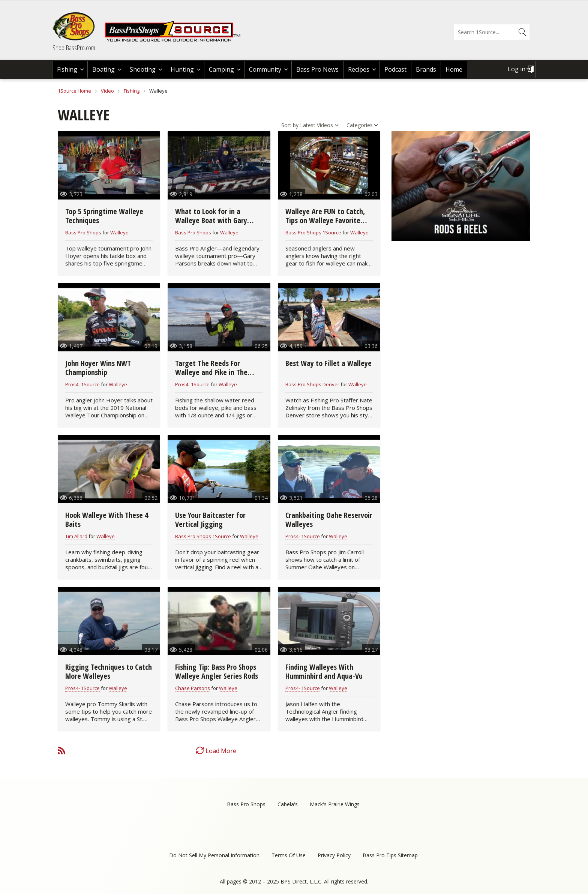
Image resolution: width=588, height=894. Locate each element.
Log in (517, 69)
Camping (221, 69)
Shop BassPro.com (74, 48)
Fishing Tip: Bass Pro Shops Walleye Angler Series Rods (217, 671)
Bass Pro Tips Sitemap (390, 855)
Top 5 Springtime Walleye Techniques (104, 216)
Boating (103, 69)
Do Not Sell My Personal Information (214, 855)
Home (454, 69)
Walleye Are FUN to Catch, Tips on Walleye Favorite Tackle (325, 220)
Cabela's (288, 804)
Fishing (67, 69)
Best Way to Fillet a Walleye (328, 363)
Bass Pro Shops (83, 232)
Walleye (119, 232)
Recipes (359, 69)
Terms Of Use (289, 855)
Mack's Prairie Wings (335, 804)
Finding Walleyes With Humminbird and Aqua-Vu (324, 671)
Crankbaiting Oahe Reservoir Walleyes (329, 520)
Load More (221, 751)
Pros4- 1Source (82, 384)
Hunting (182, 69)
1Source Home (74, 91)
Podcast (395, 69)
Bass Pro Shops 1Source (313, 232)
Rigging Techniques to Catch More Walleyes (109, 671)
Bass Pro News (317, 69)
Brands (426, 69)
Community (265, 69)
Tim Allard (76, 536)
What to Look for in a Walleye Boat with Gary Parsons (211, 220)
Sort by (290, 125)
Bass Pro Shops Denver (312, 384)
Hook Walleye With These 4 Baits (107, 520)
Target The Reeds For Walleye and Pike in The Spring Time (211, 372)
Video (107, 91)
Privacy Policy (334, 855)
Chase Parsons (193, 688)
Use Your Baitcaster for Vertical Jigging (210, 520)
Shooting (143, 69)
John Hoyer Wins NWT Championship (98, 368)
